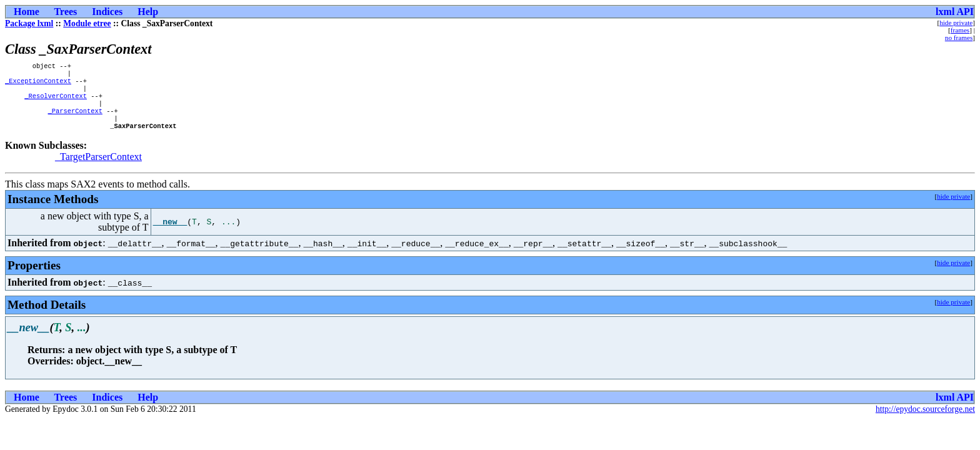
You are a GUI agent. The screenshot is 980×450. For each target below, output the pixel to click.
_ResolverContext (56, 102)
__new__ (170, 233)
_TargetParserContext (98, 168)
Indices (107, 12)
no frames (959, 37)
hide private (956, 22)
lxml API (955, 12)
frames (960, 30)
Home (27, 12)
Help (148, 12)
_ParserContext (75, 119)
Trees (66, 12)
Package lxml (29, 23)
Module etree (87, 23)
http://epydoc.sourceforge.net (925, 420)
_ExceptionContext (38, 84)
